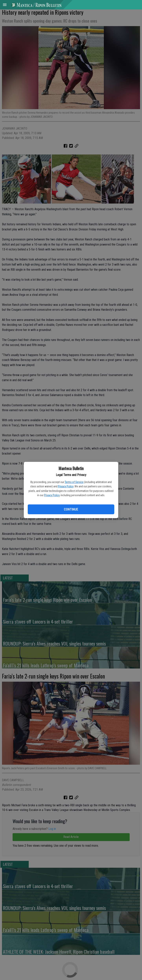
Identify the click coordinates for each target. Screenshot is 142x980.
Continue (71, 509)
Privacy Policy (66, 486)
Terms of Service (74, 482)
